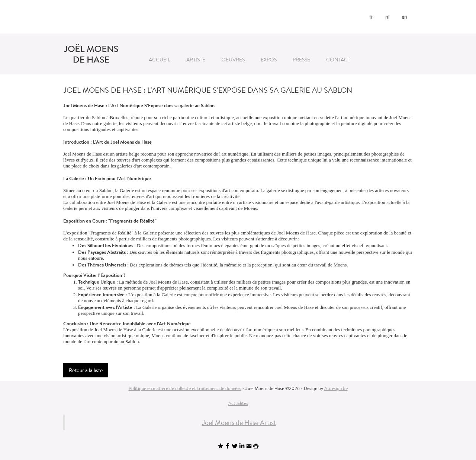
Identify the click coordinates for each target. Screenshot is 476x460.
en (404, 17)
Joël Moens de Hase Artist (239, 422)
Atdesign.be (336, 388)
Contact (338, 60)
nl (387, 17)
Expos (269, 60)
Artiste (196, 60)
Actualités (238, 403)
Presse (301, 60)
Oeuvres (233, 60)
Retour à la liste (86, 370)
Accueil (160, 60)
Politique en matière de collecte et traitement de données (185, 388)
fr (371, 17)
